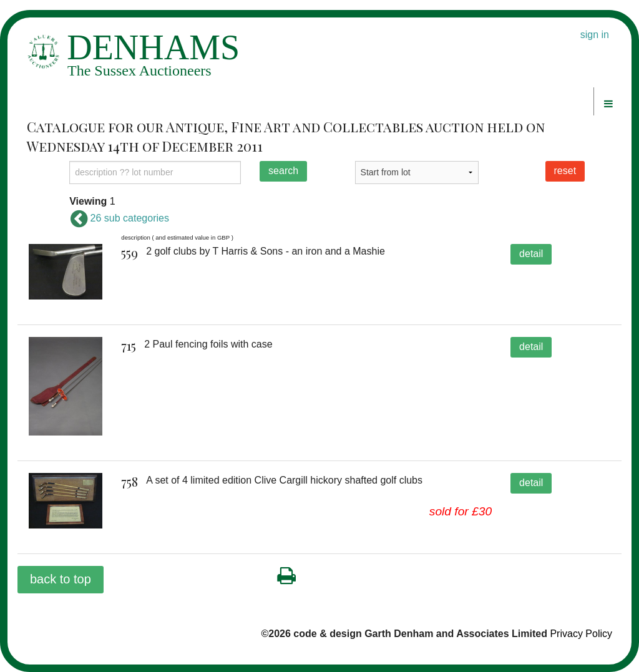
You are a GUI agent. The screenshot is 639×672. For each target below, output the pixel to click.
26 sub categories (119, 218)
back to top (61, 579)
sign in (595, 35)
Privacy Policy (581, 634)
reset (565, 171)
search (283, 171)
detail (531, 254)
